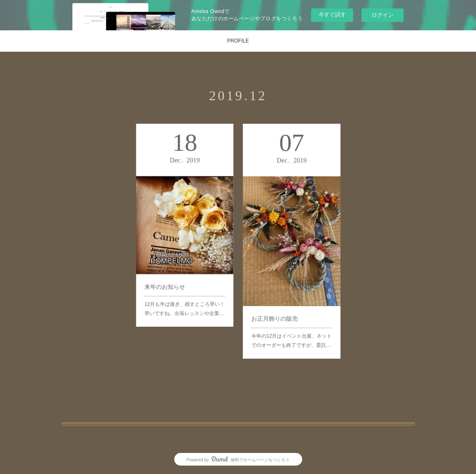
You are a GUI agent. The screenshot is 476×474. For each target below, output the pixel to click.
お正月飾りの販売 (278, 305)
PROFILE (238, 41)
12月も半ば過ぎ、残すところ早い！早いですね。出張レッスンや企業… (184, 294)
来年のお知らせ (168, 276)
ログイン (383, 15)
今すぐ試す (332, 15)
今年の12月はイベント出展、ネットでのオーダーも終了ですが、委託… (291, 323)
